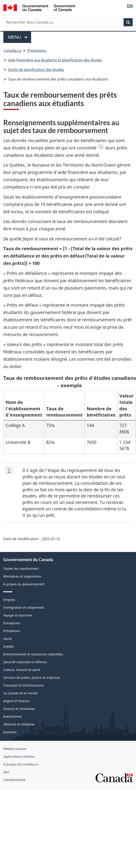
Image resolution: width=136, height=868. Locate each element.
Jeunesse (10, 732)
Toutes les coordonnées (21, 569)
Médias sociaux (15, 749)
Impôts (9, 646)
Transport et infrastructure (23, 685)
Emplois (9, 600)
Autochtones (13, 716)
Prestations (37, 50)
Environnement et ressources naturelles (33, 654)
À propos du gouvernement (24, 584)
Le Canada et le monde (20, 693)
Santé (8, 639)
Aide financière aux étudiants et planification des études (55, 60)
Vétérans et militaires (19, 724)
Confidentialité (14, 780)
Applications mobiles (19, 756)
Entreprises (12, 623)
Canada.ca (12, 50)
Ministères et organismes (22, 576)
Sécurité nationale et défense (25, 662)
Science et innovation (19, 709)
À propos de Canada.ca (21, 764)
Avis (6, 772)
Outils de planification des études (36, 70)
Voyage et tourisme (18, 615)
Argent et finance (16, 701)
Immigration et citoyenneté (24, 607)
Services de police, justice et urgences (32, 678)
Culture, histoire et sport (22, 670)
